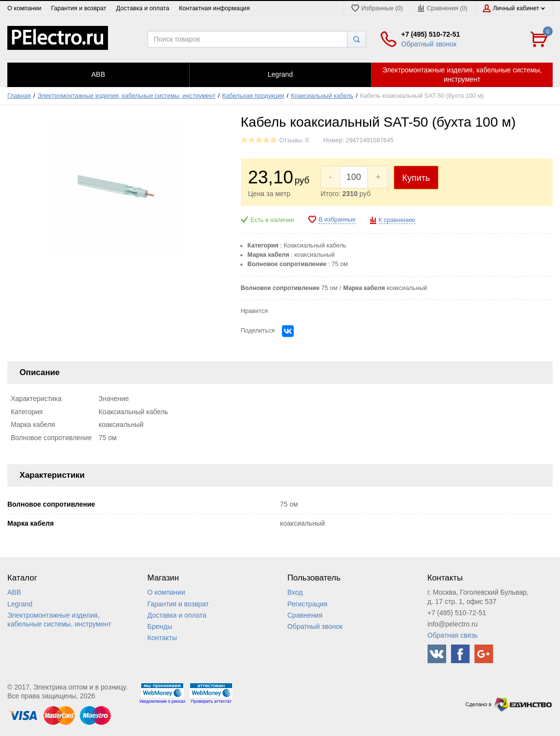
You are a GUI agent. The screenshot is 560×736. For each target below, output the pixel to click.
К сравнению (397, 220)
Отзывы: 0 (294, 140)
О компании (24, 8)
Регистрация (307, 604)
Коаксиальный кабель (322, 96)
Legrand (20, 604)
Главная (19, 96)
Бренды (160, 626)
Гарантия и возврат (78, 8)
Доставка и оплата (143, 8)
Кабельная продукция (253, 96)
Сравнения (305, 615)
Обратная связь (453, 635)
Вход (295, 592)
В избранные (337, 220)
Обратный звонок (429, 44)
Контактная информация (214, 8)
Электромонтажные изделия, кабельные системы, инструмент (127, 96)
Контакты (162, 638)
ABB (14, 592)
